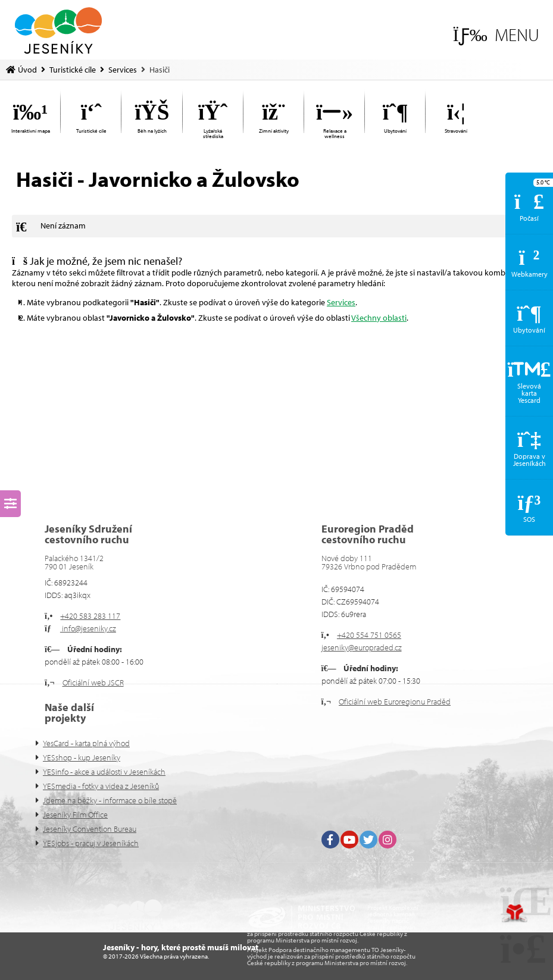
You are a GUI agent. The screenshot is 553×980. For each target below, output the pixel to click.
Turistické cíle (73, 70)
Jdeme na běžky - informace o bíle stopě (110, 800)
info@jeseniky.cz (88, 628)
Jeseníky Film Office (75, 815)
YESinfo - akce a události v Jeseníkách (104, 772)
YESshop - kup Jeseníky (82, 757)
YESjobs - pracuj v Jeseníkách (91, 843)
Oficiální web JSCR (93, 682)
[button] (496, 35)
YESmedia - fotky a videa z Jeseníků (101, 786)
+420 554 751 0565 (369, 635)
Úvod (58, 31)
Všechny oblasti (379, 318)
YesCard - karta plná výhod (86, 743)
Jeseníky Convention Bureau (90, 829)
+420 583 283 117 (90, 616)
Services (123, 70)
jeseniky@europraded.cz (362, 647)
